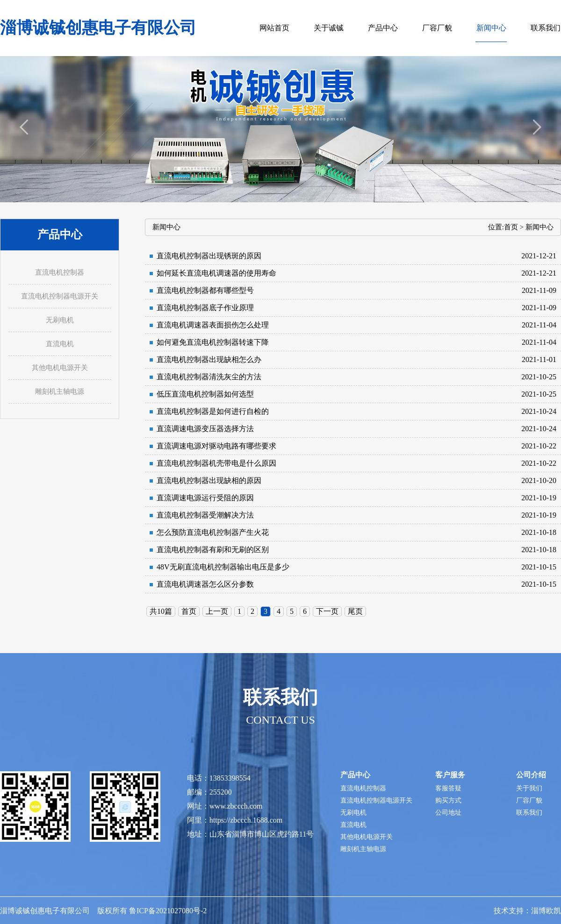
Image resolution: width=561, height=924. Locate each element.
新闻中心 (539, 227)
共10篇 (161, 611)
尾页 (355, 611)
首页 (511, 227)
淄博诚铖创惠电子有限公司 (98, 28)
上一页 (217, 611)
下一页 (327, 611)
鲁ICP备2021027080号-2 (168, 911)
